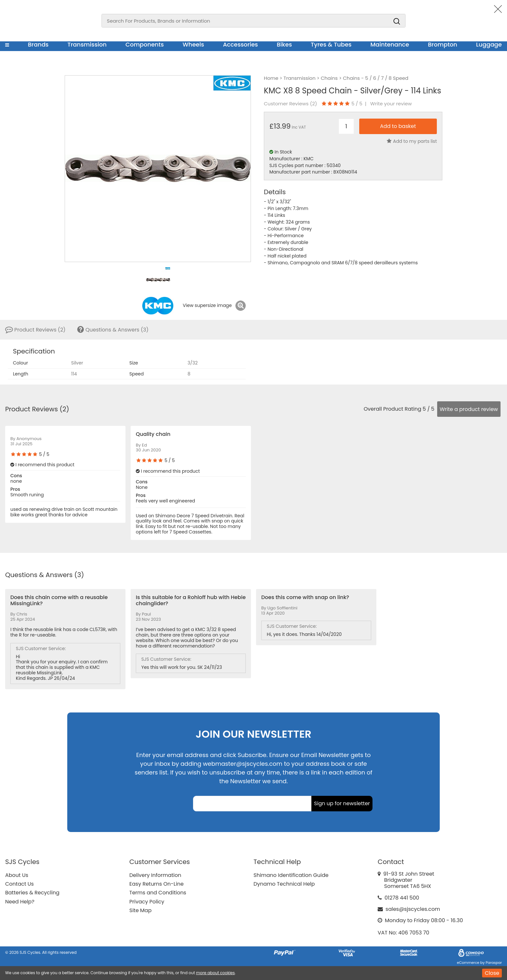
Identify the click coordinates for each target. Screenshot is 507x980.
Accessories (240, 44)
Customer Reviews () (291, 104)
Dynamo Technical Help (284, 884)
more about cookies (215, 973)
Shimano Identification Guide (291, 875)
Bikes (284, 44)
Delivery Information (155, 875)
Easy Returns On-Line (156, 884)
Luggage (489, 44)
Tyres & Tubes (331, 44)
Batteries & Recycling (32, 893)
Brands (38, 44)
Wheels (193, 44)
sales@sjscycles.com (413, 909)
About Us (17, 875)
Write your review (391, 104)
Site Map (140, 910)
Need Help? (20, 902)
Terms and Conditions (158, 893)
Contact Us (19, 884)
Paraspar (494, 963)
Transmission (87, 44)
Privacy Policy (147, 902)
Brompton (443, 44)
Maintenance (390, 44)
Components (145, 44)
